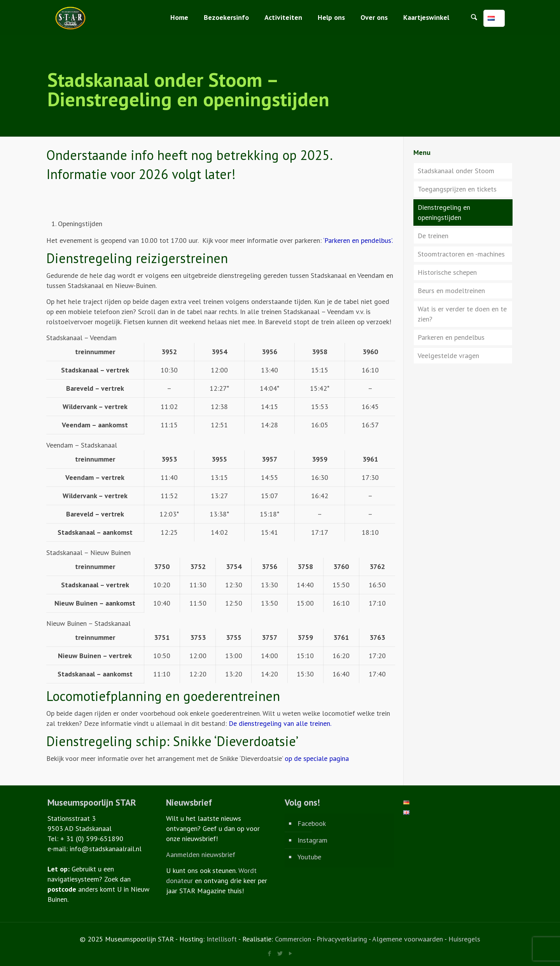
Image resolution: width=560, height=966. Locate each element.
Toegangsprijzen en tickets (457, 189)
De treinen (433, 236)
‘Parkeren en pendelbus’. (358, 240)
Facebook (312, 823)
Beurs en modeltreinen (451, 291)
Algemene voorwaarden (408, 939)
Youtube (309, 857)
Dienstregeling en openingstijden (444, 212)
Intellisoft (222, 939)
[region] (221, 389)
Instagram (312, 840)
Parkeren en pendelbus (451, 337)
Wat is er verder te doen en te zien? (462, 314)
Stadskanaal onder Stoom (456, 171)
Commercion (293, 939)
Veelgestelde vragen (448, 356)
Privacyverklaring (342, 939)
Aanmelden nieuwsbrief (201, 854)
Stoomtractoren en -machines (461, 254)
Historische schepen (447, 272)
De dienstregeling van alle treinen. (280, 723)
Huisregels (464, 939)
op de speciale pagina (317, 758)
